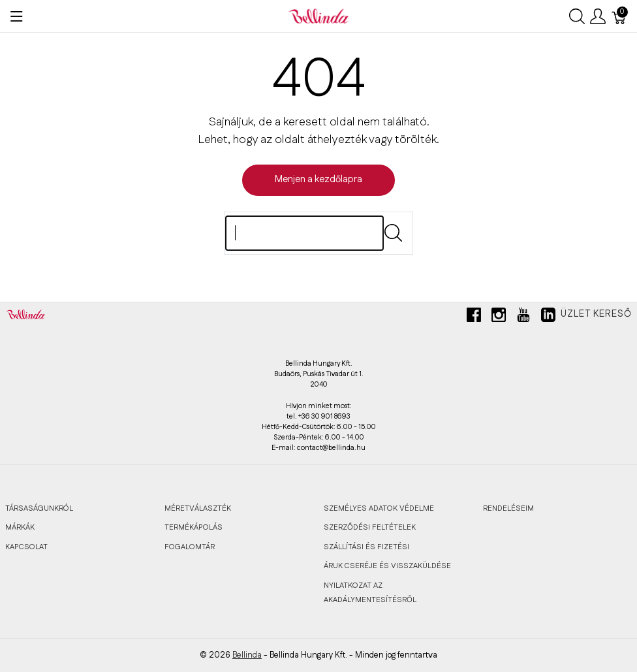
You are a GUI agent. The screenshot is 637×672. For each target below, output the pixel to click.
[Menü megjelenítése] (17, 16)
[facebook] (474, 320)
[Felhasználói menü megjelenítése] (598, 16)
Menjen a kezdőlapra (318, 180)
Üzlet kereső (596, 314)
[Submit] (393, 233)
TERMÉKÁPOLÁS (194, 527)
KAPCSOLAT (26, 547)
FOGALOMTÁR (190, 547)
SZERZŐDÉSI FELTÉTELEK (370, 527)
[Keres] (304, 233)
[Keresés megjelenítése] (577, 16)
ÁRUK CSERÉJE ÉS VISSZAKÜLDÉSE (387, 566)
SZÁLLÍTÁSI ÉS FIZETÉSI (366, 547)
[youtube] (523, 320)
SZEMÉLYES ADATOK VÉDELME (379, 508)
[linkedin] (548, 320)
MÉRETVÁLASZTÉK (198, 508)
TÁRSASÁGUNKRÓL (39, 508)
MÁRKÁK (20, 527)
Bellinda (247, 655)
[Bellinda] (318, 16)
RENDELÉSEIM (508, 508)
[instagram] (499, 320)
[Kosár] (619, 16)
